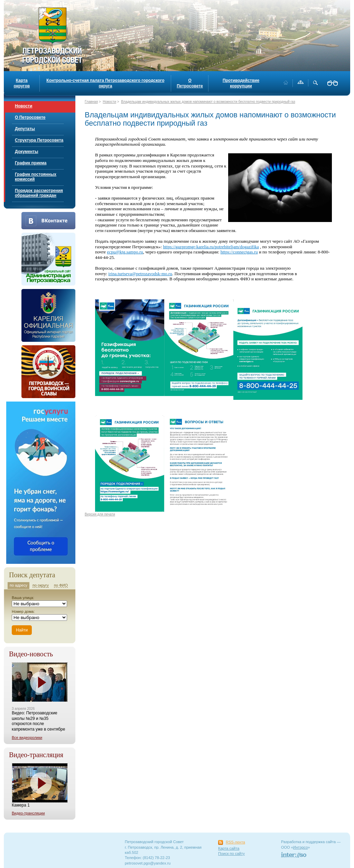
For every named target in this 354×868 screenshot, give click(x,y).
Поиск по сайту (231, 853)
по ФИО (61, 585)
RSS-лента (235, 842)
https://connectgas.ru (239, 252)
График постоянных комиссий (36, 177)
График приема (31, 163)
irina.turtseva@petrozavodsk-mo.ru (140, 274)
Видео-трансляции (28, 813)
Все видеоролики (27, 737)
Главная (91, 102)
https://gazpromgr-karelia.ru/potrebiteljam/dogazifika (211, 247)
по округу (41, 585)
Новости (24, 106)
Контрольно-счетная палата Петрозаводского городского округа (105, 83)
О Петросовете (190, 83)
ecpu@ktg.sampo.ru (125, 252)
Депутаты (25, 129)
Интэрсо (301, 847)
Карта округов (22, 83)
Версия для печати (100, 514)
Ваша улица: (23, 598)
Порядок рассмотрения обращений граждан (39, 193)
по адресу (18, 585)
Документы (26, 152)
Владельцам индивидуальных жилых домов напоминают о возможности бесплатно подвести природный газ (208, 102)
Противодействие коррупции (241, 83)
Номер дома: (23, 611)
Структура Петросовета (39, 140)
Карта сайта (229, 848)
